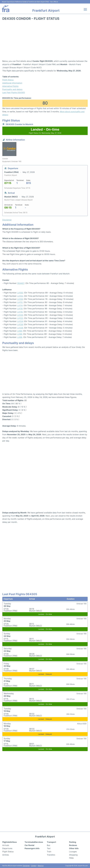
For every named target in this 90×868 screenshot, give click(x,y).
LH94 (20, 331)
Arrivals (6, 845)
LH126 (20, 324)
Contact (34, 866)
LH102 (20, 296)
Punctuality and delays (12, 89)
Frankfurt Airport (46, 11)
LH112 (20, 302)
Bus (48, 845)
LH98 (20, 337)
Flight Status (8, 80)
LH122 (20, 318)
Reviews (73, 845)
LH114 (20, 305)
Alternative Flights (10, 86)
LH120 (20, 315)
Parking (73, 842)
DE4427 (21, 283)
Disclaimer (26, 866)
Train (49, 852)
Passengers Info (32, 848)
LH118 (20, 312)
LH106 (20, 299)
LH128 (20, 328)
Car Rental (29, 845)
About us (41, 866)
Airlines (6, 855)
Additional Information (12, 83)
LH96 (20, 334)
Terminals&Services (34, 842)
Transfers (51, 855)
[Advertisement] (45, 41)
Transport (51, 842)
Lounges (73, 852)
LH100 (20, 293)
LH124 (20, 321)
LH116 (20, 309)
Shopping (73, 855)
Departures (7, 848)
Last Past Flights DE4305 (14, 92)
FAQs (71, 858)
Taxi (49, 848)
